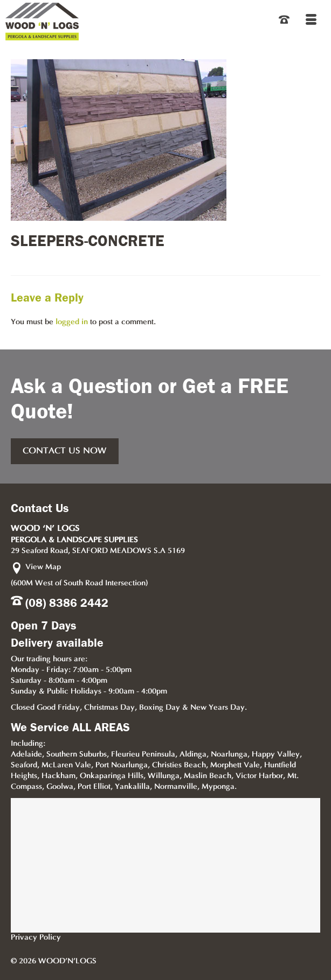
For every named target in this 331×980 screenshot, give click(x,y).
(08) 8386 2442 (67, 603)
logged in (72, 322)
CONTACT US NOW (65, 451)
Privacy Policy (36, 938)
